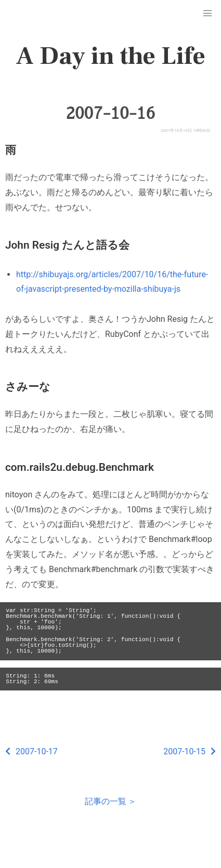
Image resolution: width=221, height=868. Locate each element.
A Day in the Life (110, 56)
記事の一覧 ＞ (111, 801)
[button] (207, 13)
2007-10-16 (110, 113)
